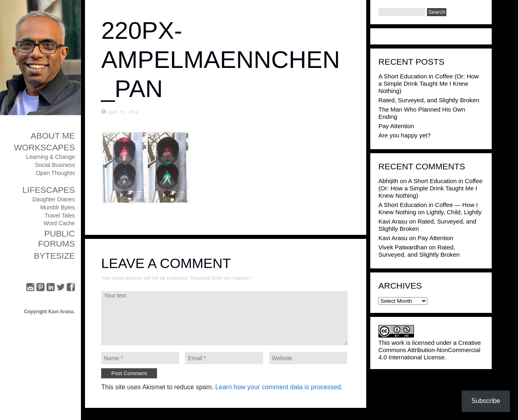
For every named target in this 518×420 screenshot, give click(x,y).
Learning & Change (50, 157)
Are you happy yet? (404, 135)
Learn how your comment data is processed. (279, 387)
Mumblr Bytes (57, 207)
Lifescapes (49, 190)
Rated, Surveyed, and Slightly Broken (429, 100)
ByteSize (54, 256)
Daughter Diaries (54, 199)
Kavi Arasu (393, 221)
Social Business (55, 165)
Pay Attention (396, 126)
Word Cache (59, 223)
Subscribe (486, 401)
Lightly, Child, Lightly (454, 212)
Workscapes (44, 147)
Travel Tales (60, 215)
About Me (53, 136)
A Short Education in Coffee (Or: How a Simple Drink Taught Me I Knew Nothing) (429, 83)
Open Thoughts (55, 173)
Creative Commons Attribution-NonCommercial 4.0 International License (430, 350)
